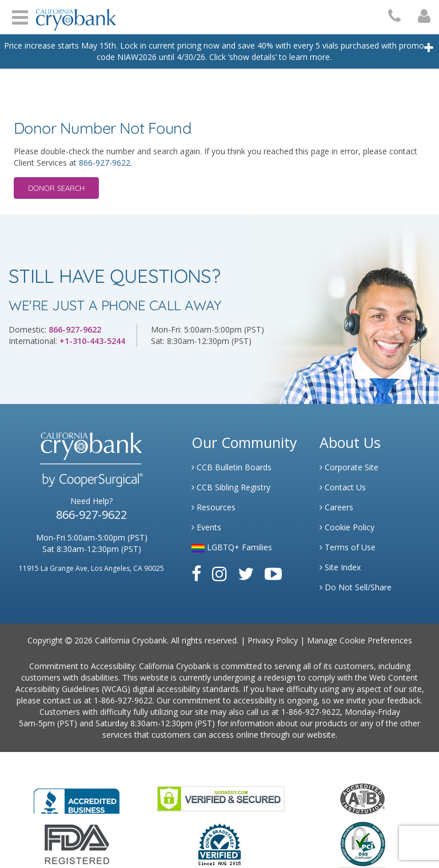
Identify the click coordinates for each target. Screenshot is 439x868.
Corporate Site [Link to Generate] (349, 467)
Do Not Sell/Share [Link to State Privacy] (356, 587)
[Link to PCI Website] (362, 844)
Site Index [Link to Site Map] (340, 567)
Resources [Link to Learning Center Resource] (213, 507)
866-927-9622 (105, 163)
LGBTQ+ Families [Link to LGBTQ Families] (232, 547)
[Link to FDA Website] (77, 844)
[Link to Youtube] (273, 573)
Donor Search (56, 188)
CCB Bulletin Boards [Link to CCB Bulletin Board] (232, 467)
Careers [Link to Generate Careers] (336, 507)
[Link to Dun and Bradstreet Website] (219, 844)
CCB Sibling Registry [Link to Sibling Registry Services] (231, 487)
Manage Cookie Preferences (360, 640)
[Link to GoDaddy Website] (221, 798)
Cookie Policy (347, 527)
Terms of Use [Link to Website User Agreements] (348, 547)
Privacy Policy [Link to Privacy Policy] (273, 640)
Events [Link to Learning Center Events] (206, 527)
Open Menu (20, 16)
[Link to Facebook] (196, 573)
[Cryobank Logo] (73, 16)
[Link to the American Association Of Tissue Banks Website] (362, 798)
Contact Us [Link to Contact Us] (343, 487)
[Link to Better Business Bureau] (77, 797)
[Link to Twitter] (246, 573)
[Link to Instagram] (219, 573)
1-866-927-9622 (123, 700)
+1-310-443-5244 (92, 341)
